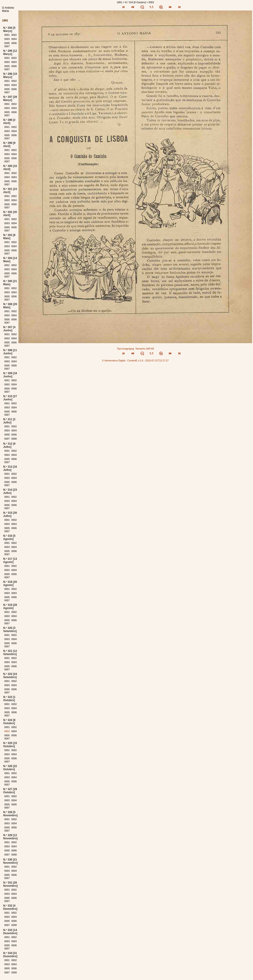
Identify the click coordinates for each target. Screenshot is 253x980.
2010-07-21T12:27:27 (157, 360)
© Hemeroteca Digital (114, 360)
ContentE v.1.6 (135, 360)
